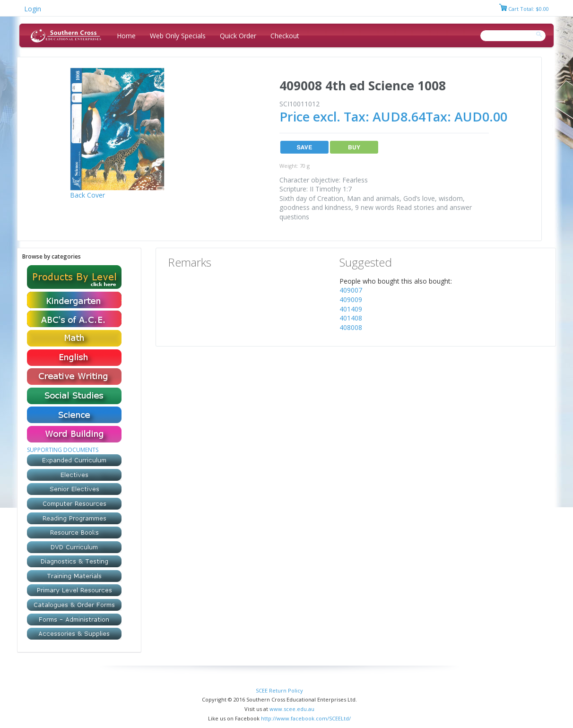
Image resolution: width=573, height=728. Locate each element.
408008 (351, 327)
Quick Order (238, 36)
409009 (351, 299)
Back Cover (87, 195)
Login (33, 9)
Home (126, 36)
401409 (351, 309)
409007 (351, 290)
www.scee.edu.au (292, 709)
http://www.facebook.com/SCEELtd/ (306, 718)
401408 (351, 318)
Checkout (285, 36)
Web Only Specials (178, 36)
